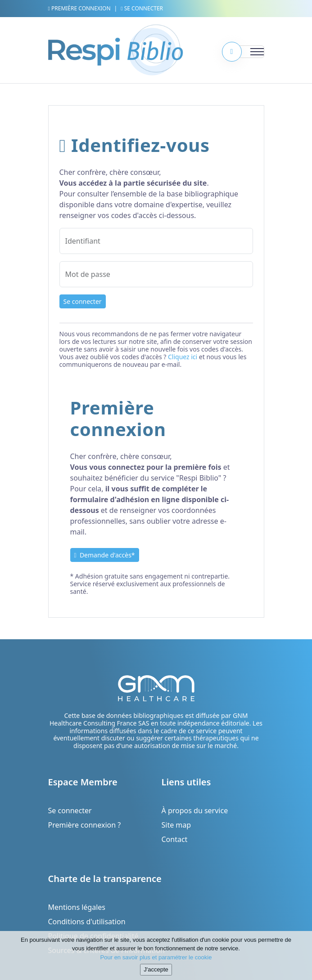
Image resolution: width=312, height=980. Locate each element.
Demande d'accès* (105, 555)
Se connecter (142, 8)
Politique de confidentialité (93, 936)
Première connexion (79, 8)
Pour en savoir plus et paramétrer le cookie (156, 963)
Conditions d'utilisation (87, 922)
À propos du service (195, 811)
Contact (175, 839)
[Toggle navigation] (246, 52)
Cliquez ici (183, 357)
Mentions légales (77, 907)
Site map (176, 825)
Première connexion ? (85, 825)
